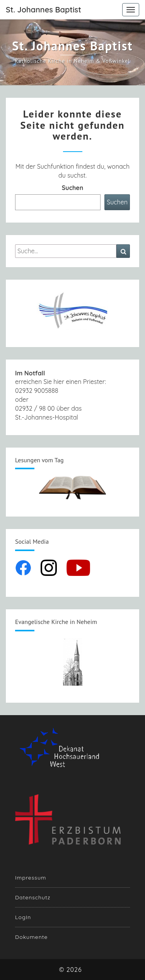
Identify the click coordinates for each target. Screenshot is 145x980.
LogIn (23, 917)
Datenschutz (33, 897)
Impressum (31, 878)
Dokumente (31, 937)
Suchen (73, 188)
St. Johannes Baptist (43, 10)
